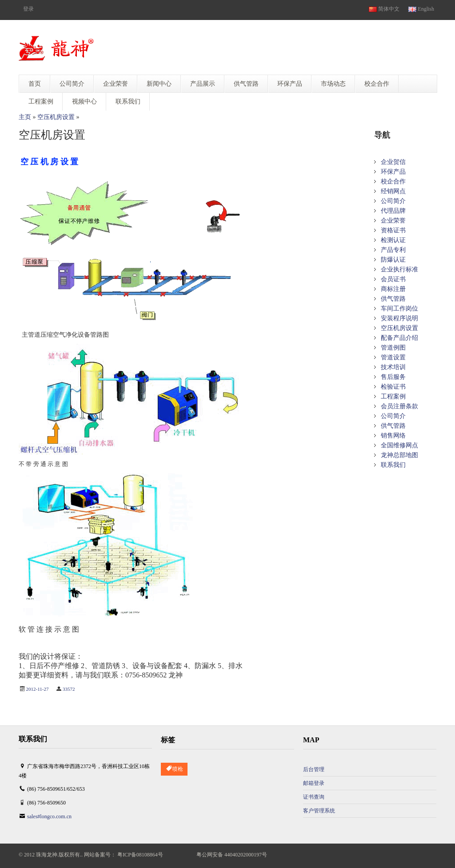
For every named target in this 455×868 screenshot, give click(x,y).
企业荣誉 (393, 221)
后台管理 (314, 769)
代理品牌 (393, 211)
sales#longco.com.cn (49, 816)
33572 (69, 689)
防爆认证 (393, 260)
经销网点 (393, 191)
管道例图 (393, 348)
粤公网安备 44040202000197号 (232, 855)
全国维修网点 (399, 445)
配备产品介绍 (399, 338)
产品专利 (393, 250)
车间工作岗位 (399, 309)
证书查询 (314, 797)
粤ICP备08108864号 (140, 855)
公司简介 (393, 201)
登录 (28, 9)
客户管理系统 (319, 811)
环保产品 (393, 172)
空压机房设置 (56, 117)
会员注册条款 (399, 406)
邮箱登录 (314, 783)
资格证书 (393, 230)
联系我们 (393, 465)
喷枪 (174, 769)
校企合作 (393, 181)
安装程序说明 (399, 318)
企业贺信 (393, 162)
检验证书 (393, 387)
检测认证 (393, 240)
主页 (25, 117)
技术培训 (393, 367)
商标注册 (393, 289)
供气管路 (393, 299)
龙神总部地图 (399, 455)
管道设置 (393, 357)
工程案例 (393, 396)
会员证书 (393, 279)
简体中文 (384, 9)
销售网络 (393, 436)
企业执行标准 (399, 269)
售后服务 (393, 377)
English (421, 9)
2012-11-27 (38, 689)
